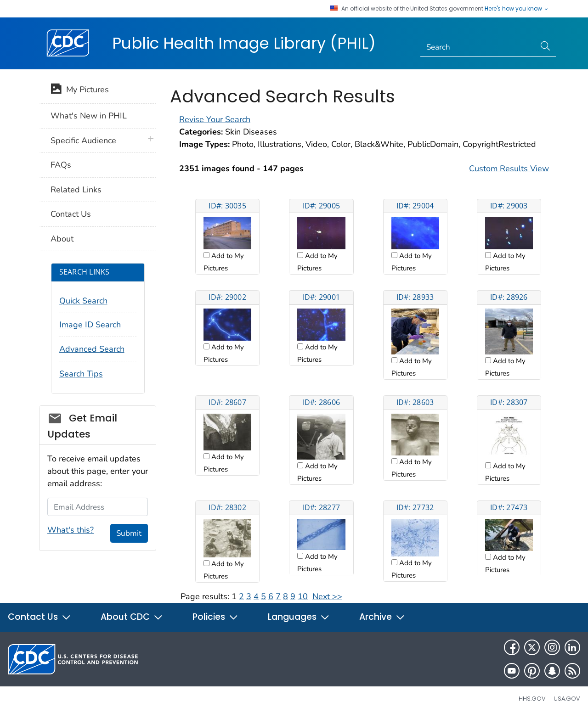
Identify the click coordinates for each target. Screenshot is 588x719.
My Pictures (80, 90)
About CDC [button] (132, 617)
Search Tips (81, 374)
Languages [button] (299, 617)
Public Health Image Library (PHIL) (244, 43)
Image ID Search (90, 325)
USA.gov (567, 699)
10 (303, 596)
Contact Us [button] (40, 617)
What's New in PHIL (89, 116)
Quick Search (83, 301)
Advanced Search (92, 349)
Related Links (76, 190)
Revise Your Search (215, 119)
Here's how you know (517, 9)
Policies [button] (215, 617)
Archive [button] (382, 617)
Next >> (327, 596)
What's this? (71, 530)
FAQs (61, 165)
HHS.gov (532, 699)
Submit (129, 533)
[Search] (478, 47)
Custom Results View (509, 169)
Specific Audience (83, 140)
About (62, 239)
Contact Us (71, 214)
